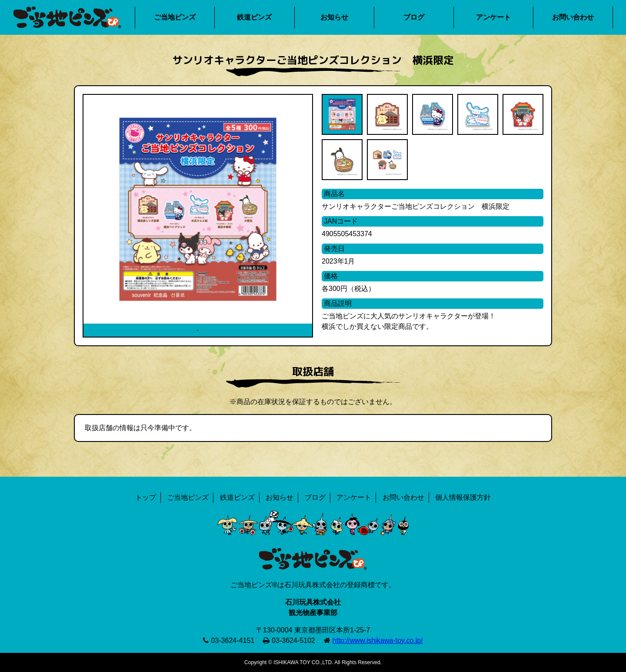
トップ (146, 497)
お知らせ (334, 17)
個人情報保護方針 (463, 497)
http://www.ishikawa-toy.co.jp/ (378, 640)
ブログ (414, 17)
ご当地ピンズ (175, 17)
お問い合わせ (573, 17)
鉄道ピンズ (254, 17)
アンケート (493, 17)
